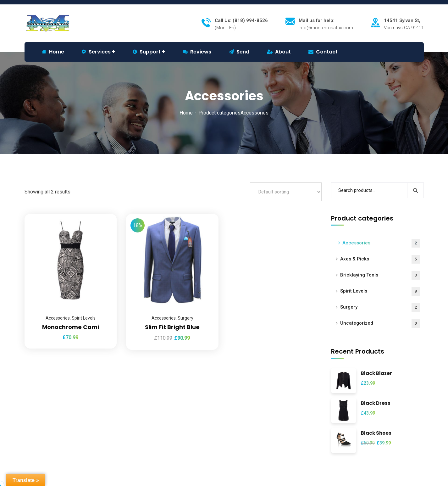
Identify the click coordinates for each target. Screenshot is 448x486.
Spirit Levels (84, 318)
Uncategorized (380, 324)
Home (186, 113)
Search (415, 190)
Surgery (185, 318)
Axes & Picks (380, 259)
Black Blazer (376, 374)
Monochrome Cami (71, 327)
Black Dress (376, 403)
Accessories (58, 318)
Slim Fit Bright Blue (172, 327)
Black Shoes (376, 433)
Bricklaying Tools (380, 275)
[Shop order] (286, 192)
